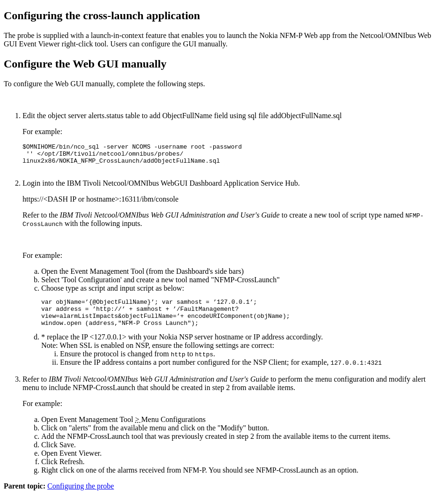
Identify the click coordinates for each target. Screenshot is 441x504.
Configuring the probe (81, 496)
